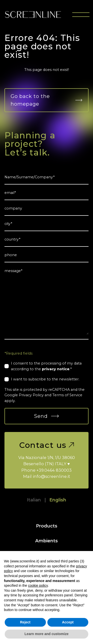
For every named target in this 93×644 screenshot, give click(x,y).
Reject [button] (25, 622)
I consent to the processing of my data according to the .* (46, 366)
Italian (34, 500)
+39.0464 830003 (54, 470)
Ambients (46, 541)
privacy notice (56, 369)
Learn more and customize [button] (46, 634)
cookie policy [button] (38, 585)
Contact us (46, 445)
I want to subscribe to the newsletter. (45, 379)
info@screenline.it (51, 476)
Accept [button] (68, 622)
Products (47, 526)
